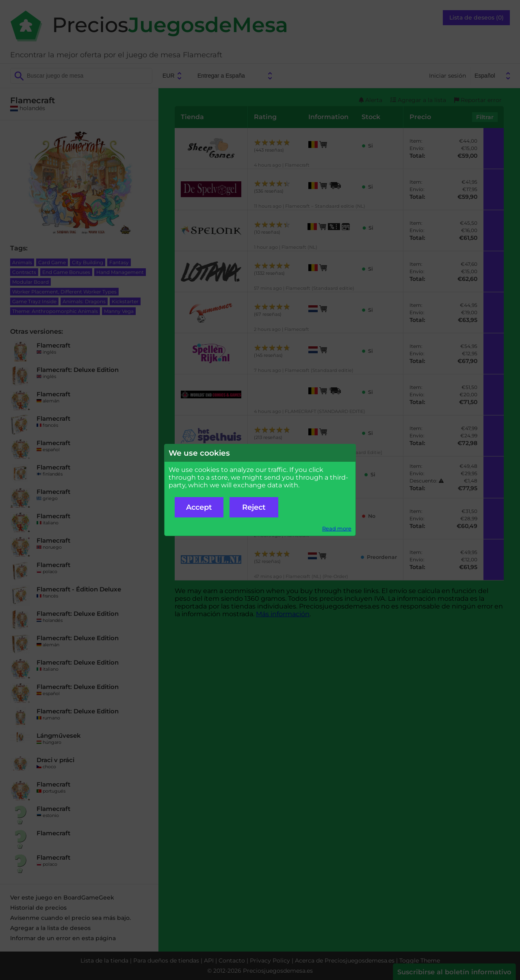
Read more (337, 529)
